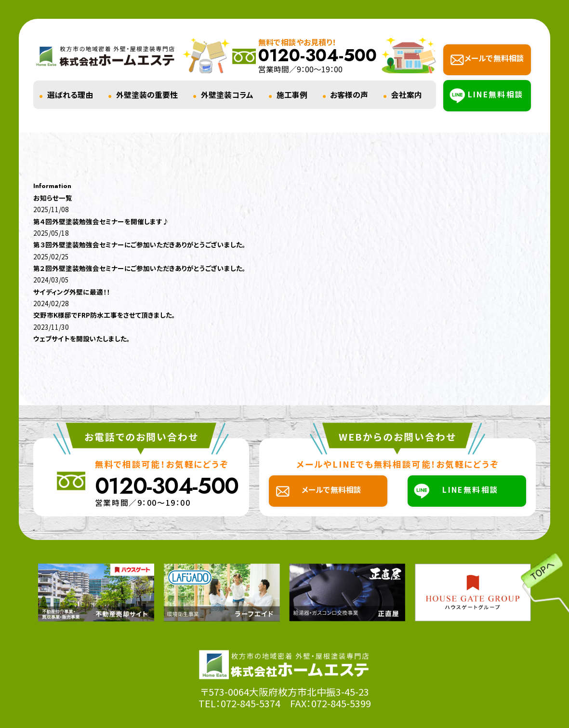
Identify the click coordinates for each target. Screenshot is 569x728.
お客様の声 (349, 95)
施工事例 (292, 95)
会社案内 (407, 95)
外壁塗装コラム (227, 95)
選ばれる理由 (70, 95)
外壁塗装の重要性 (147, 95)
